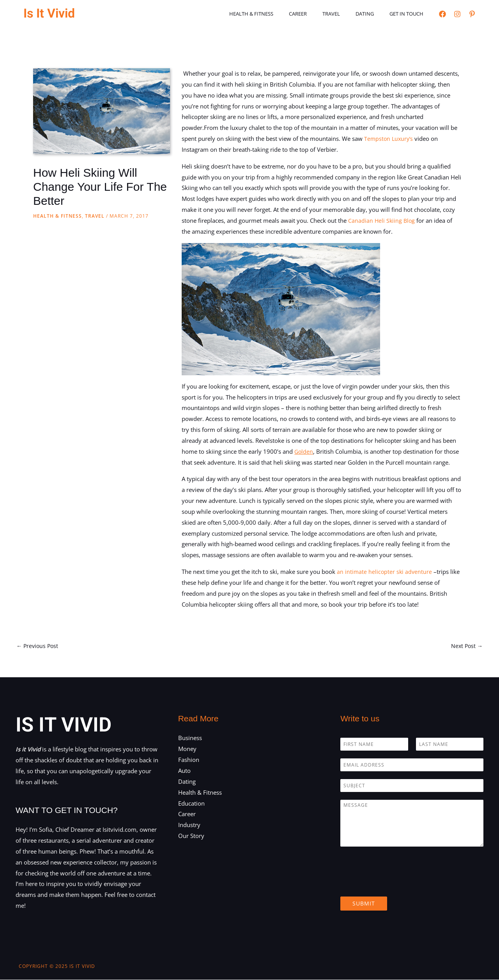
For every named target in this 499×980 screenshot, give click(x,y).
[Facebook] (442, 14)
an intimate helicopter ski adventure (385, 572)
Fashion (189, 760)
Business (190, 739)
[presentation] (400, 884)
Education (191, 804)
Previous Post (38, 646)
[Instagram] (457, 14)
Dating (373, 14)
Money (187, 749)
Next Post (466, 646)
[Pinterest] (472, 14)
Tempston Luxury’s (390, 138)
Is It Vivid (49, 13)
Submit (364, 904)
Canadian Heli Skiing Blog (382, 220)
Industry (189, 826)
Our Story (191, 836)
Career (317, 14)
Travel (345, 14)
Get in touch (409, 14)
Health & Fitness (276, 14)
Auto (184, 771)
